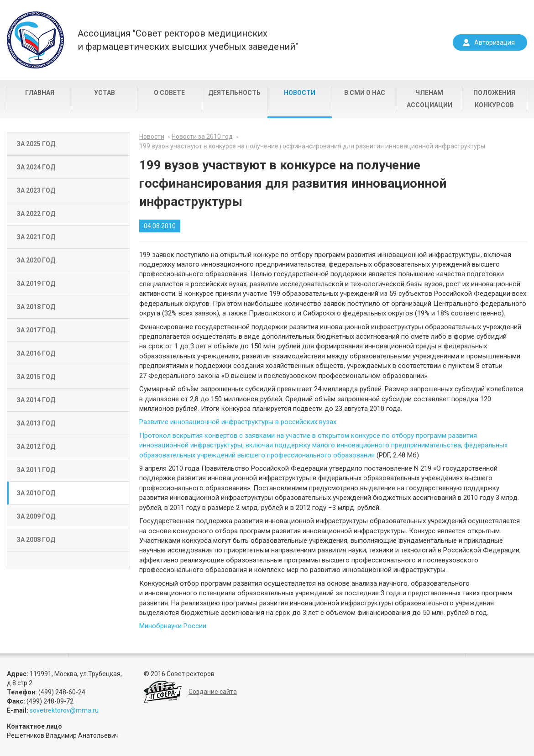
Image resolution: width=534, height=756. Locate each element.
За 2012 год (36, 446)
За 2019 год (36, 283)
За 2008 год (36, 540)
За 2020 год (36, 260)
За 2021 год (36, 237)
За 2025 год (36, 144)
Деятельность (234, 93)
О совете (169, 93)
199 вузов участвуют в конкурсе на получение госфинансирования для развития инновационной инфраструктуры (312, 146)
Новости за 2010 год (202, 136)
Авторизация (495, 42)
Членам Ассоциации (429, 99)
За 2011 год (36, 470)
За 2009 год (36, 516)
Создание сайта (213, 692)
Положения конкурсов (494, 99)
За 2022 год (36, 214)
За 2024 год (36, 167)
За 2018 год (36, 307)
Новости (300, 93)
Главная (40, 93)
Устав (105, 93)
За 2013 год (36, 423)
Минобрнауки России (173, 626)
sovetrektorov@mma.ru (64, 710)
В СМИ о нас (365, 93)
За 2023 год (36, 190)
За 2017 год (36, 330)
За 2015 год (36, 377)
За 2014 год (36, 400)
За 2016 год (36, 353)
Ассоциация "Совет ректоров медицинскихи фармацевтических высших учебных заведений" (188, 40)
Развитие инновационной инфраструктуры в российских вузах (238, 422)
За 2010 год (36, 493)
